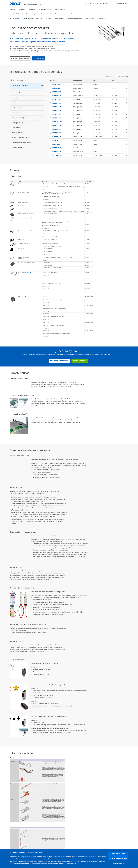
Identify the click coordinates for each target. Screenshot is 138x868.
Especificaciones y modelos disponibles (34, 18)
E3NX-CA (57, 382)
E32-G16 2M (56, 144)
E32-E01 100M (57, 99)
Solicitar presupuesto (80, 361)
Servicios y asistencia (45, 9)
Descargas (102, 18)
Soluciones (22, 9)
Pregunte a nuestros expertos (59, 361)
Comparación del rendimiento (74, 18)
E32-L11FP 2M (57, 148)
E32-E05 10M (56, 133)
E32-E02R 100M (57, 122)
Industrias (32, 9)
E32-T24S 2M (57, 155)
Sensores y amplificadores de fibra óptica (37, 14)
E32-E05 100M (57, 129)
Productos (13, 9)
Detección (21, 14)
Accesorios (49, 18)
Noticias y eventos (60, 9)
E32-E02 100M (57, 114)
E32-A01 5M (56, 84)
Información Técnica (91, 18)
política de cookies (71, 861)
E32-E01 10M (56, 103)
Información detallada (16, 18)
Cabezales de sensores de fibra (60, 14)
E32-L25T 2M (57, 152)
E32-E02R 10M (57, 125)
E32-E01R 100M (57, 107)
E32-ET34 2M (57, 137)
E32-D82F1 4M (57, 96)
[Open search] (84, 4)
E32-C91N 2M (57, 88)
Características (60, 18)
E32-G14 (55, 140)
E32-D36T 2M (57, 92)
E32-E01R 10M (57, 111)
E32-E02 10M (56, 118)
